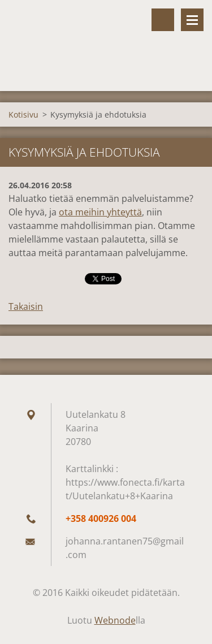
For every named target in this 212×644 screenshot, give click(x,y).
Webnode (115, 620)
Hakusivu (163, 20)
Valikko (192, 20)
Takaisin (26, 306)
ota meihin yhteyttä (100, 212)
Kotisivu (23, 114)
